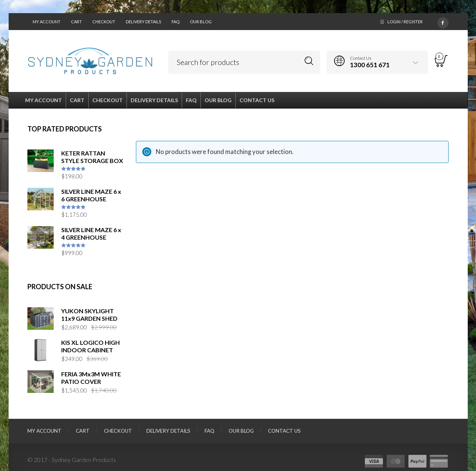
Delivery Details (143, 22)
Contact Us (284, 431)
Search (309, 61)
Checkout (104, 22)
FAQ (175, 22)
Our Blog (201, 22)
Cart (76, 22)
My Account (47, 22)
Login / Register (405, 22)
